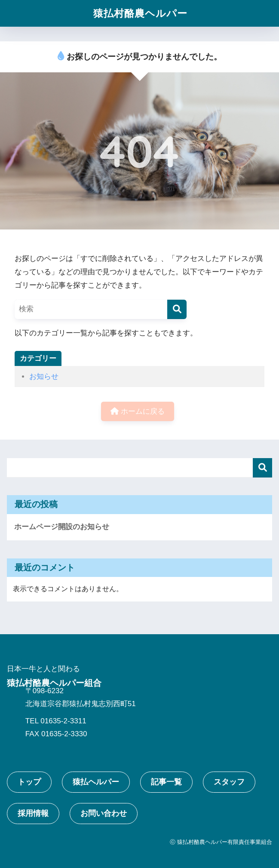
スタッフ (229, 782)
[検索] (177, 309)
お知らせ (44, 377)
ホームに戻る (138, 411)
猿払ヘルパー (96, 782)
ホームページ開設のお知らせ (62, 527)
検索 (262, 468)
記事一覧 (166, 782)
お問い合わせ (104, 813)
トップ (29, 782)
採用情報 (33, 813)
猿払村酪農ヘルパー (140, 13)
